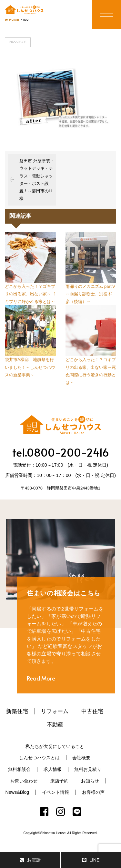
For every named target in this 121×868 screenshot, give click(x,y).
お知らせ (90, 781)
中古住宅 (92, 711)
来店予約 (59, 781)
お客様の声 (93, 792)
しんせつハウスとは (39, 758)
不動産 (55, 724)
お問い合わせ (24, 781)
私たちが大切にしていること (55, 746)
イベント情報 (55, 792)
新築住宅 (17, 711)
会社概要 (81, 758)
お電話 (30, 860)
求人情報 (53, 769)
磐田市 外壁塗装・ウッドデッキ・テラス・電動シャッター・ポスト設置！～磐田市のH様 (37, 180)
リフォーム (55, 711)
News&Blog (17, 792)
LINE (91, 860)
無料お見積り (88, 769)
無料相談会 (19, 769)
